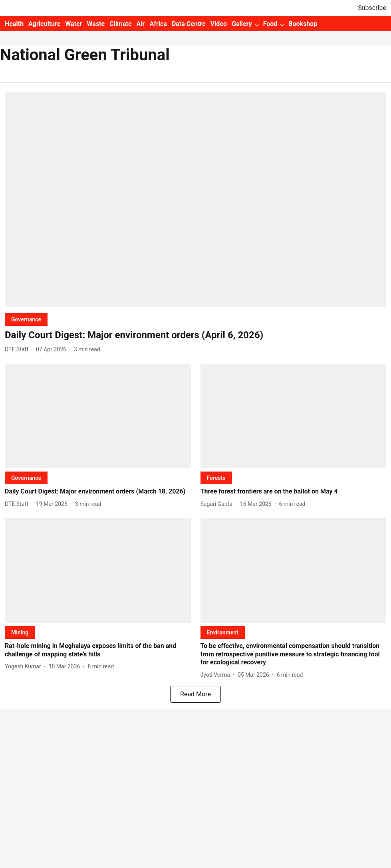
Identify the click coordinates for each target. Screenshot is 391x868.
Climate (120, 24)
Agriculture (44, 24)
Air (141, 24)
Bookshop (303, 24)
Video (219, 24)
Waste (96, 24)
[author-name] (18, 350)
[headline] (195, 335)
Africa (158, 24)
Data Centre (189, 24)
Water (73, 24)
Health (14, 24)
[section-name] (26, 319)
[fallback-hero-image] (195, 199)
